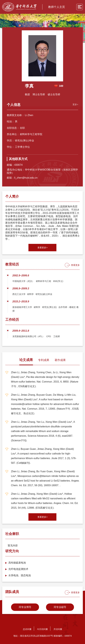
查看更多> (42, 248)
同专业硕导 (60, 607)
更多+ (75, 104)
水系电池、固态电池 (20, 575)
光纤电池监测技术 (18, 569)
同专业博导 (25, 607)
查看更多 (75, 265)
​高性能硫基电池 (17, 563)
